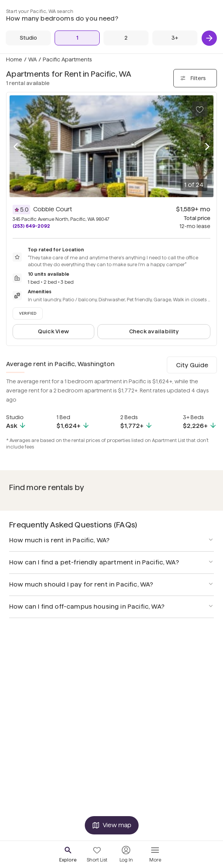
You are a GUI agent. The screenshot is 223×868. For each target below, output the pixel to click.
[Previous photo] (16, 146)
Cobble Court (53, 209)
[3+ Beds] (175, 38)
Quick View (53, 331)
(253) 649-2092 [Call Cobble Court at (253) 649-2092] (31, 226)
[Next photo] (207, 146)
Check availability (154, 331)
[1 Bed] (77, 38)
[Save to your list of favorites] (200, 109)
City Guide (192, 365)
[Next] (209, 38)
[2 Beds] (126, 38)
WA (32, 59)
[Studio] (28, 38)
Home (14, 59)
